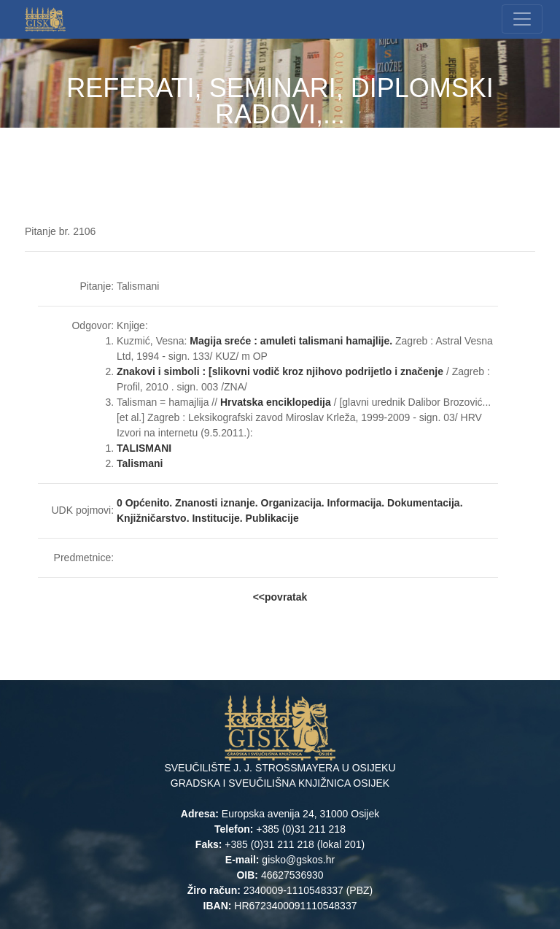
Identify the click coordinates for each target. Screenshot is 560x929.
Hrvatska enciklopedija (277, 402)
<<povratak (280, 597)
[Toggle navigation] (522, 19)
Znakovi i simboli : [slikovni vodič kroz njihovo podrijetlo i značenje (280, 371)
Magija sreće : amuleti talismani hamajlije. (291, 341)
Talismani (140, 463)
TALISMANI (144, 448)
